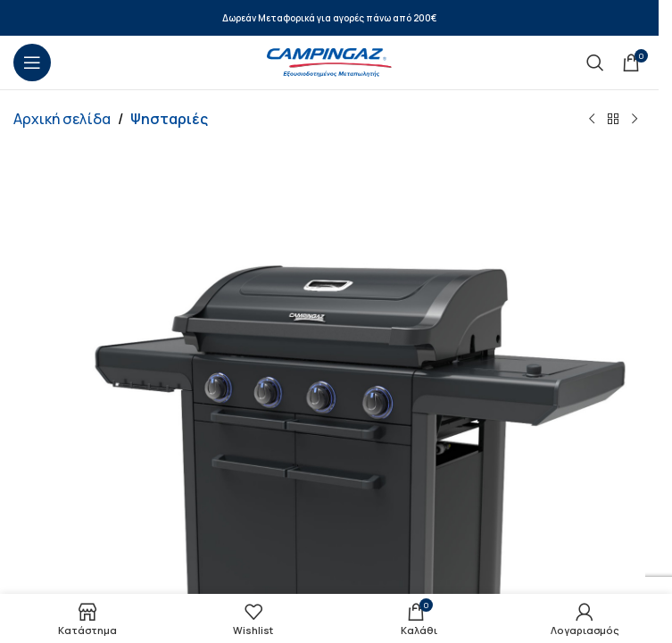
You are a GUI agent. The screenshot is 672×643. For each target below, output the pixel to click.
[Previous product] (592, 120)
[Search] (595, 63)
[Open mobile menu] (32, 63)
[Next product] (635, 120)
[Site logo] (329, 61)
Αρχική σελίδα (62, 119)
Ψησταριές (169, 119)
